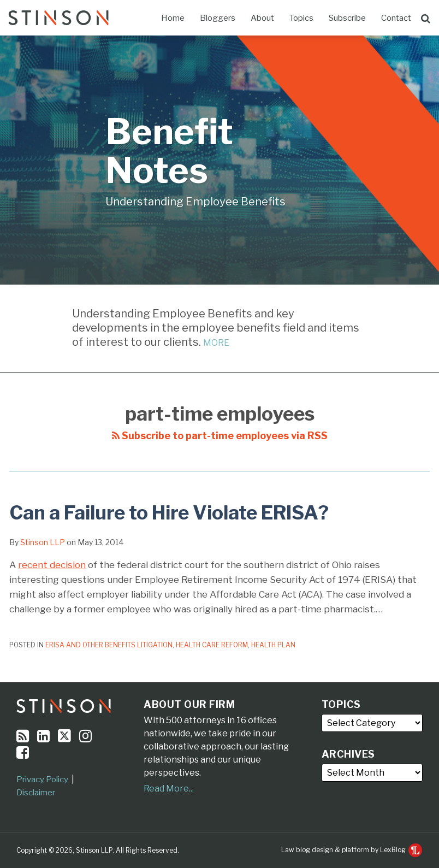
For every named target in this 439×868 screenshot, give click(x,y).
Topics (301, 18)
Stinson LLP (43, 542)
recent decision (52, 565)
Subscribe (347, 18)
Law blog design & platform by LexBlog (352, 850)
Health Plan (273, 645)
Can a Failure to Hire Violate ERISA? (169, 513)
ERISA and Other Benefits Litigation (109, 645)
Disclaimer (36, 793)
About (262, 18)
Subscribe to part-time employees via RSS (220, 436)
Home (173, 18)
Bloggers (218, 18)
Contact (396, 18)
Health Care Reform (212, 645)
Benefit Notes (169, 151)
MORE (216, 343)
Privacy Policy (42, 780)
